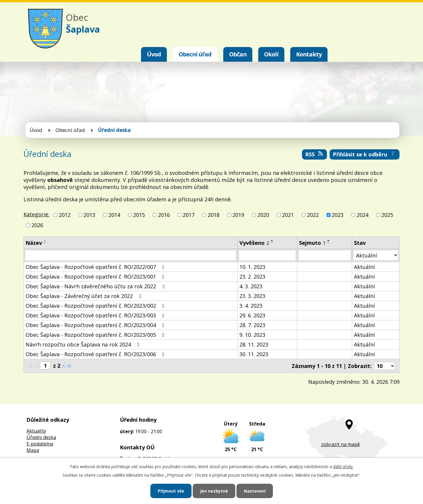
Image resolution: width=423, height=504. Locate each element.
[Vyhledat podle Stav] (376, 255)
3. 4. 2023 (251, 306)
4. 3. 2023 (251, 286)
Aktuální (364, 267)
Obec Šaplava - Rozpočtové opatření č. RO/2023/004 (96, 325)
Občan (238, 54)
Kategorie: (36, 214)
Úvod (154, 54)
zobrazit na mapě (340, 444)
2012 (65, 215)
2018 (214, 215)
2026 (37, 225)
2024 (362, 215)
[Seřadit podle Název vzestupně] (45, 240)
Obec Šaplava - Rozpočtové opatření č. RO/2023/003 (96, 315)
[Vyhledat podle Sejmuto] (325, 255)
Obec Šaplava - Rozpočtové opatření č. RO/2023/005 (96, 335)
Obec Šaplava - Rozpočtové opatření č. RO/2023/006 (96, 354)
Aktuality (36, 431)
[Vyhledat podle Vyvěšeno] (267, 255)
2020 (263, 215)
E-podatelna (40, 444)
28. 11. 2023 (254, 344)
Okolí (271, 54)
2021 (288, 215)
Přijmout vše (171, 491)
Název (34, 243)
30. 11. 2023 (254, 354)
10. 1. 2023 (252, 267)
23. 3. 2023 (252, 296)
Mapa (33, 450)
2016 (164, 215)
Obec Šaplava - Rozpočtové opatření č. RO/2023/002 (96, 306)
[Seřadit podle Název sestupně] (45, 243)
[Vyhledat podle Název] (131, 255)
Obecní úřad (195, 54)
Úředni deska (41, 437)
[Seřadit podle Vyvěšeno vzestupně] (272, 240)
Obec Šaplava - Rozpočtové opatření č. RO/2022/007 (96, 267)
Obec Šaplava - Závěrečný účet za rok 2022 (85, 296)
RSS (315, 154)
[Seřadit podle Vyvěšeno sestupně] (272, 243)
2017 (189, 215)
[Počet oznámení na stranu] (385, 366)
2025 (387, 215)
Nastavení (255, 491)
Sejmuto (312, 243)
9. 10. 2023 (252, 335)
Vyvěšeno (254, 243)
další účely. (343, 467)
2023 (338, 215)
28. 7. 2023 (252, 325)
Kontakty (309, 54)
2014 (114, 215)
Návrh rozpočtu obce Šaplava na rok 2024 (84, 344)
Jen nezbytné (214, 491)
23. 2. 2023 (252, 277)
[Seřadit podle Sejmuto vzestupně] (329, 240)
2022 (313, 215)
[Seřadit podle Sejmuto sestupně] (329, 243)
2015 (139, 215)
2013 (89, 215)
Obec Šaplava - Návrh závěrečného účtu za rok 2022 (96, 286)
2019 (238, 215)
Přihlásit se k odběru (365, 154)
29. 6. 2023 (252, 315)
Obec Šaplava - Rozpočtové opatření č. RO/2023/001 (96, 277)
